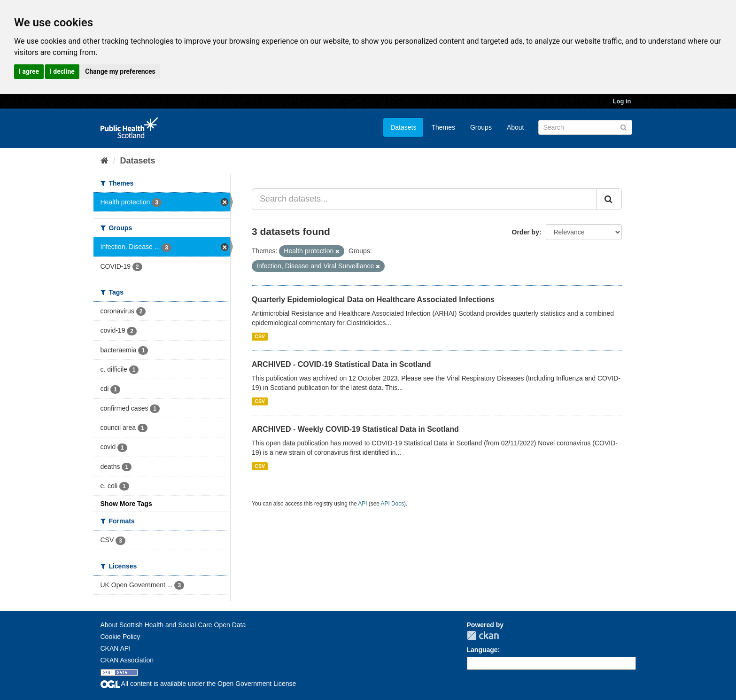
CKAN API (116, 648)
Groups (481, 127)
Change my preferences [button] (120, 71)
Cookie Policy (120, 637)
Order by (526, 232)
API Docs (393, 504)
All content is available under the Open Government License (198, 684)
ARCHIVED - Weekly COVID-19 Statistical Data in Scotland (355, 429)
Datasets (403, 127)
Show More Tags (126, 504)
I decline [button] (62, 71)
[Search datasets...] (424, 199)
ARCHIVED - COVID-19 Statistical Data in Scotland (341, 364)
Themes (443, 127)
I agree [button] (29, 71)
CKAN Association (127, 660)
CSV (260, 336)
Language (482, 650)
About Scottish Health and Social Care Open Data (173, 625)
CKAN (483, 635)
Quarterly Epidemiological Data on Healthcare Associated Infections (373, 299)
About (515, 127)
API (362, 504)
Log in (622, 101)
